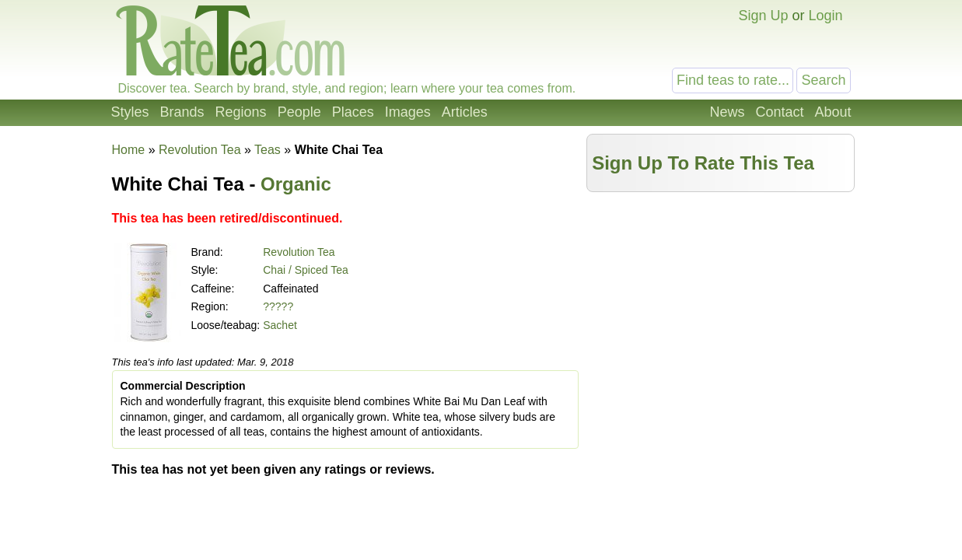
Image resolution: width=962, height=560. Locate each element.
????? (278, 306)
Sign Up (763, 16)
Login (825, 16)
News (727, 112)
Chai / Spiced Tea (305, 270)
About (833, 112)
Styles (130, 112)
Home (129, 150)
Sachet (280, 325)
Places (353, 112)
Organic (296, 184)
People (299, 112)
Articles (465, 112)
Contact (779, 112)
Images (408, 112)
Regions (241, 112)
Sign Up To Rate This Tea (703, 163)
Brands (182, 112)
